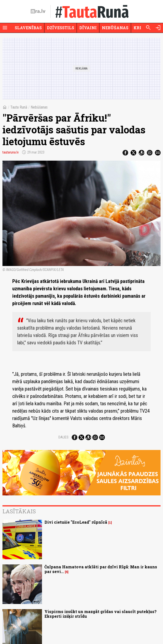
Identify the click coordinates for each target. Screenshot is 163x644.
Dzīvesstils (61, 28)
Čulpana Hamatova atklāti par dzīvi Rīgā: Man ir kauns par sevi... (101, 569)
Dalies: (64, 437)
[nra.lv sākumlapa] (38, 11)
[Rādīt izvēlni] (5, 28)
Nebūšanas (115, 28)
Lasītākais (19, 511)
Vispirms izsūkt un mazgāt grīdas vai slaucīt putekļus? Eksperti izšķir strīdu (101, 614)
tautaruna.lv (11, 152)
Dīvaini (88, 28)
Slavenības (28, 28)
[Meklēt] (148, 28)
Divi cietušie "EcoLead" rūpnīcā (76, 522)
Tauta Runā (19, 107)
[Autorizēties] (158, 28)
